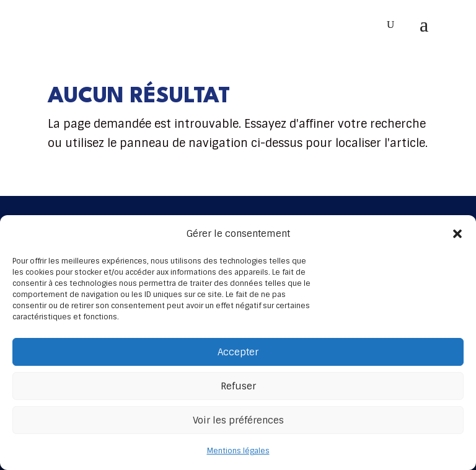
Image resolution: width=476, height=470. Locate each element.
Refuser (238, 386)
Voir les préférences (238, 420)
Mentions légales (238, 451)
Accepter (238, 352)
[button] (457, 234)
